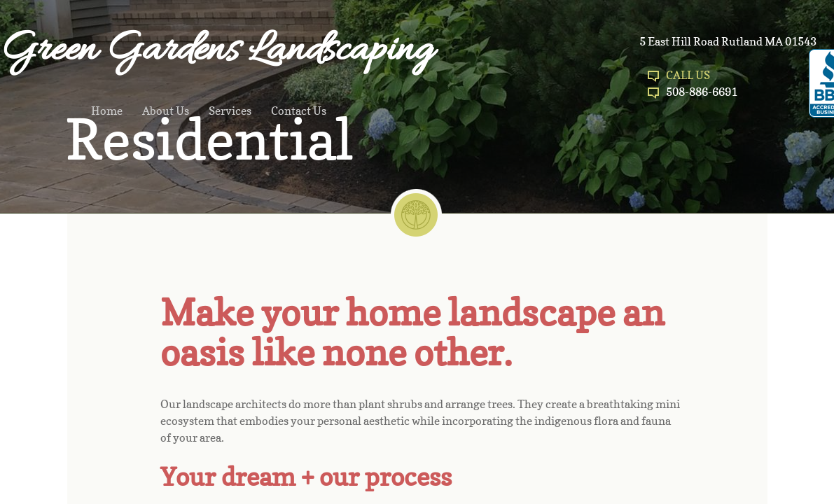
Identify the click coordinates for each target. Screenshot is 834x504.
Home (107, 111)
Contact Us (299, 111)
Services (230, 111)
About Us (166, 111)
